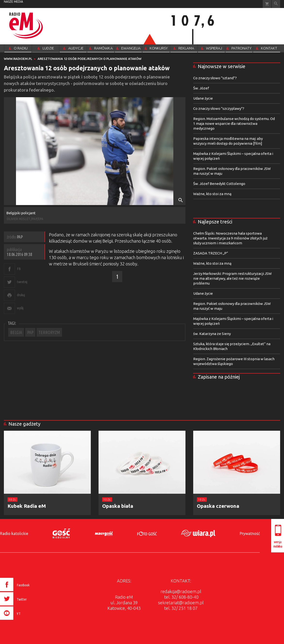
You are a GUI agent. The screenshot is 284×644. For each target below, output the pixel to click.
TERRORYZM (49, 332)
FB (19, 269)
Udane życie (203, 98)
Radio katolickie (14, 533)
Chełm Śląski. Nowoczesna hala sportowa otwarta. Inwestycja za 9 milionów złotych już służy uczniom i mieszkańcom (230, 238)
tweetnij (22, 282)
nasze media (13, 2)
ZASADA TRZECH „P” (211, 253)
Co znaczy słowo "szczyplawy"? (219, 108)
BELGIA (16, 332)
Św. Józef (201, 88)
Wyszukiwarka (276, 4)
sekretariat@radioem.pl (181, 603)
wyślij (20, 308)
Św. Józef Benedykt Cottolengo (219, 184)
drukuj (21, 295)
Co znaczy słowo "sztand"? (215, 78)
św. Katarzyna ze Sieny (212, 334)
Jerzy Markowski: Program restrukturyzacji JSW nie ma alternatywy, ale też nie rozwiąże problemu (232, 278)
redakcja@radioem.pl (181, 591)
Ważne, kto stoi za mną (212, 194)
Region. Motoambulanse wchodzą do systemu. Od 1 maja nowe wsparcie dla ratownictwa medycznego (234, 123)
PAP (30, 332)
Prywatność (250, 533)
